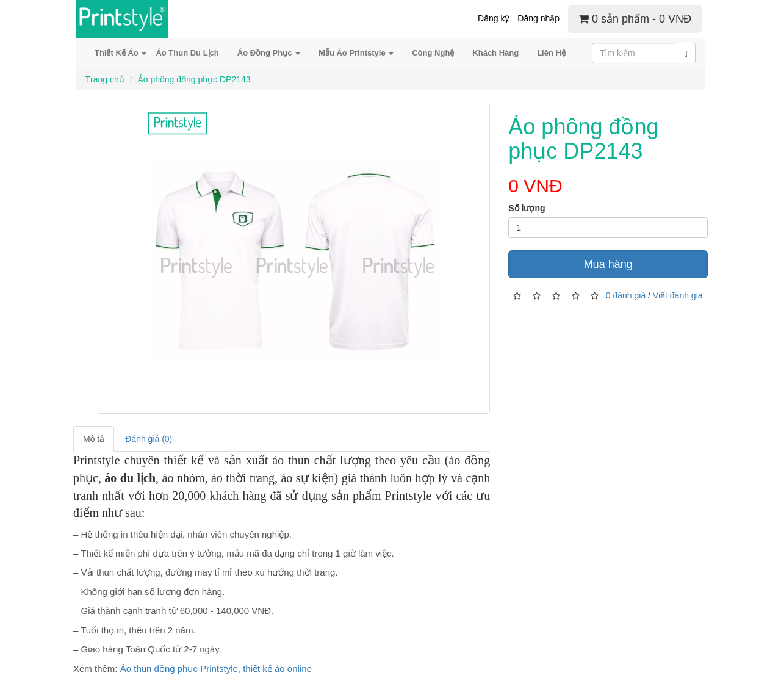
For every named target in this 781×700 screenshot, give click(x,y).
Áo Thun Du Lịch (187, 53)
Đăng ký (493, 18)
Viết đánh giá (678, 295)
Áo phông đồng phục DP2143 (194, 79)
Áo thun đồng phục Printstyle (179, 669)
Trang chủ (105, 79)
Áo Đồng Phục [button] (269, 53)
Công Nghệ (433, 53)
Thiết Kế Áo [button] (121, 53)
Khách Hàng (495, 53)
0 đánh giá (626, 295)
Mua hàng (608, 264)
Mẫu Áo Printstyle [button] (356, 53)
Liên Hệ (551, 53)
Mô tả (94, 439)
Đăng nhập (538, 18)
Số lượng (527, 208)
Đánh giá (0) (149, 439)
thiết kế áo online (277, 669)
